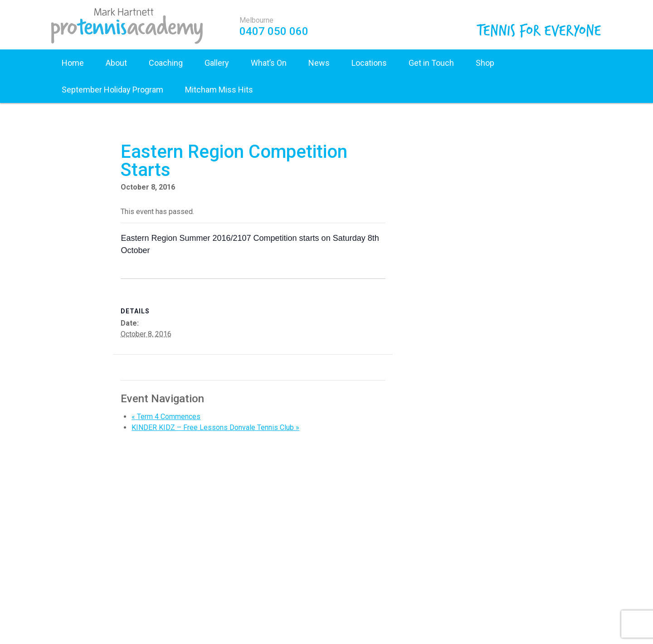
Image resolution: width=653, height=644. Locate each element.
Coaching (166, 63)
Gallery (217, 63)
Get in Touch (431, 63)
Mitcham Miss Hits (219, 90)
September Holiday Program (112, 90)
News (319, 63)
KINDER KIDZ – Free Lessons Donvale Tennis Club (215, 427)
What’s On (269, 63)
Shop (485, 63)
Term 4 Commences (166, 417)
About (116, 63)
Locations (369, 63)
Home (73, 63)
